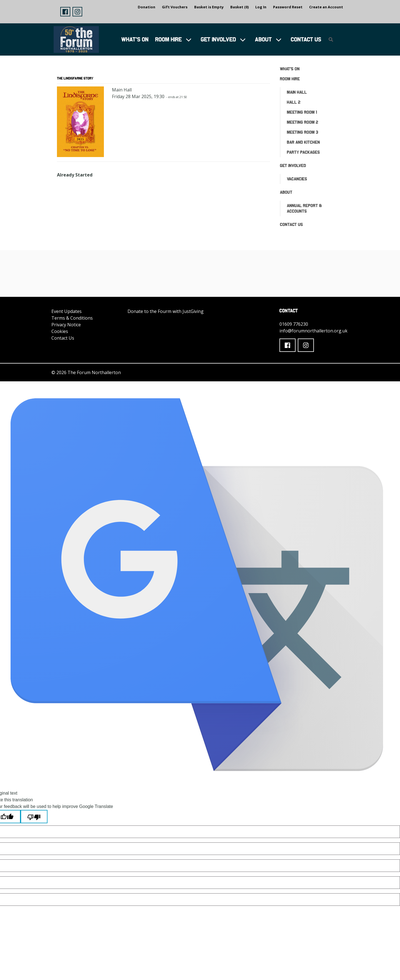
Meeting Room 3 (303, 132)
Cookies (60, 331)
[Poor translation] (34, 817)
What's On (135, 39)
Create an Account (326, 7)
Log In (261, 7)
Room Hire (169, 39)
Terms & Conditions (72, 318)
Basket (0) (239, 7)
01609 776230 (294, 324)
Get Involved (218, 39)
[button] (65, 12)
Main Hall (297, 92)
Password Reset (288, 7)
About (263, 39)
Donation (147, 7)
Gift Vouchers (175, 7)
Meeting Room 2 (303, 122)
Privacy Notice (66, 325)
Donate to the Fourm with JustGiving (166, 311)
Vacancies (297, 179)
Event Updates (67, 311)
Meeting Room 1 (302, 112)
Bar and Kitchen (303, 142)
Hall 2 (294, 102)
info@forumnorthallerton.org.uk (313, 331)
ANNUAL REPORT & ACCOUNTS (304, 208)
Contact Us (306, 39)
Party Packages (303, 152)
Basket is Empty (209, 7)
